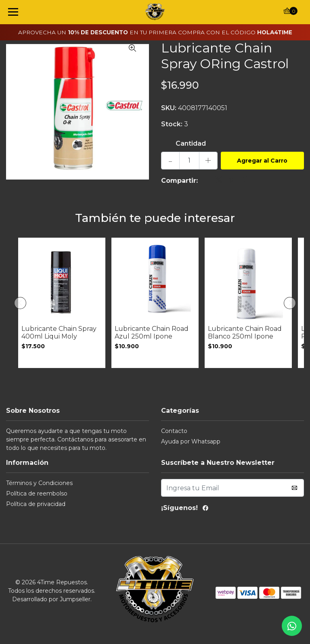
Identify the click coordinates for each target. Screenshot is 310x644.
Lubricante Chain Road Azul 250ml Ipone (152, 332)
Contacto (174, 431)
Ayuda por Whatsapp (191, 441)
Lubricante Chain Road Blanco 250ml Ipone (245, 332)
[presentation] (20, 303)
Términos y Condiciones (39, 483)
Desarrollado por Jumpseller (51, 599)
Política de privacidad (36, 504)
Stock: (172, 124)
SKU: (169, 108)
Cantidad (191, 143)
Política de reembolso (37, 493)
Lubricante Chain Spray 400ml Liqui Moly (59, 332)
